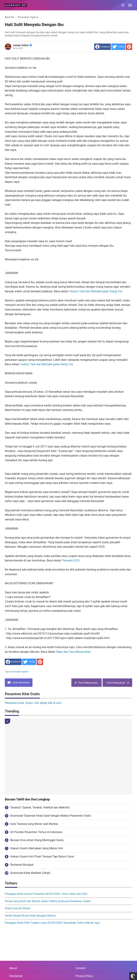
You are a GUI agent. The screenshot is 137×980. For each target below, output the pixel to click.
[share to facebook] (102, 47)
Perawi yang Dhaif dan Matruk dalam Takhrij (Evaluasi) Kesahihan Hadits (48, 901)
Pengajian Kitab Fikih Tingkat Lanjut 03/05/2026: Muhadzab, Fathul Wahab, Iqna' (52, 923)
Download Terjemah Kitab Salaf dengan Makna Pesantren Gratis (51, 816)
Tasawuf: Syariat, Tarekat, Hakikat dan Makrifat (40, 807)
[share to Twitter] (118, 47)
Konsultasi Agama (20, 672)
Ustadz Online (22, 45)
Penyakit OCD (71, 560)
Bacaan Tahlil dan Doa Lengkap (27, 799)
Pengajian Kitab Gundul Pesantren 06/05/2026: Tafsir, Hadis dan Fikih (46, 894)
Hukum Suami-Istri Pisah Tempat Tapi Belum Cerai (42, 856)
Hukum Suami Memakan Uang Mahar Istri (37, 848)
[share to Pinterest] (129, 47)
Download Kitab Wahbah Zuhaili (30, 873)
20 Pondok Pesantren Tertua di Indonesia (36, 832)
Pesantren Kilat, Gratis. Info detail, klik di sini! (33, 703)
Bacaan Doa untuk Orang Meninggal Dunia (37, 840)
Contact (80, 968)
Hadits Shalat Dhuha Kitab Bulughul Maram (30, 916)
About (13, 968)
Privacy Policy (84, 976)
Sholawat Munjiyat (22, 865)
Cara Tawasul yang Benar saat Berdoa (34, 824)
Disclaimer (16, 976)
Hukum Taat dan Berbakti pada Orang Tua (96, 291)
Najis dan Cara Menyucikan (73, 652)
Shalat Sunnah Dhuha (17, 908)
